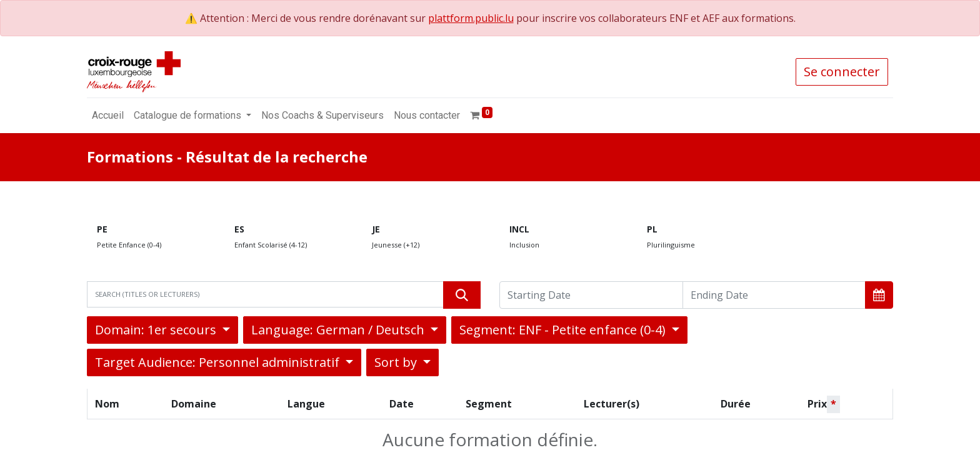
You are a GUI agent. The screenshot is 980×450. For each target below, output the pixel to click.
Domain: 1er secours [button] (157, 330)
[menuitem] (108, 116)
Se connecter (842, 72)
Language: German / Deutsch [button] (339, 330)
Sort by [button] (397, 362)
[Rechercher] (462, 295)
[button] (879, 295)
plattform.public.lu (471, 18)
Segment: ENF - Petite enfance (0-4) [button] (564, 330)
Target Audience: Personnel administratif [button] (219, 362)
